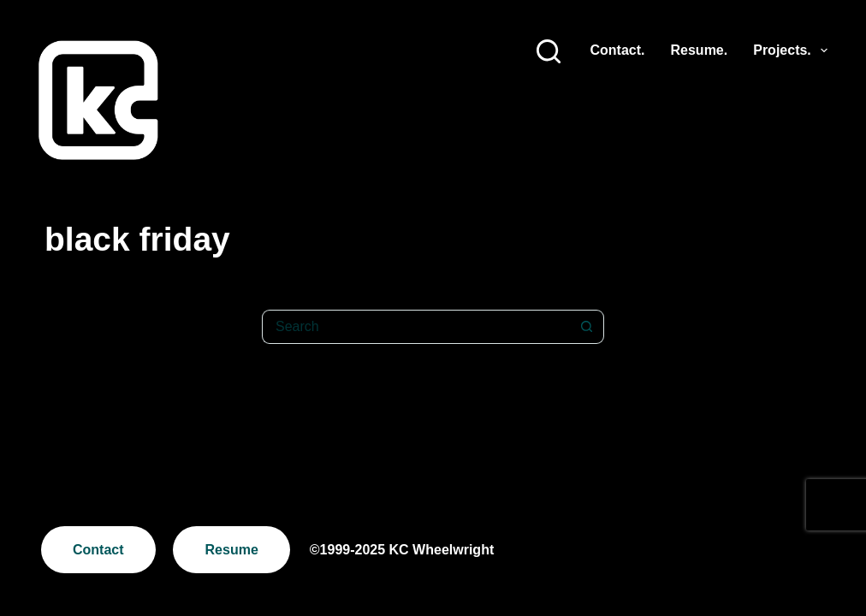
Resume (232, 550)
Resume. (700, 50)
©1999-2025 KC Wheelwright (402, 550)
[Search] (549, 51)
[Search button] (587, 327)
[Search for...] (416, 327)
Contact (98, 550)
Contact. (618, 50)
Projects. (790, 50)
